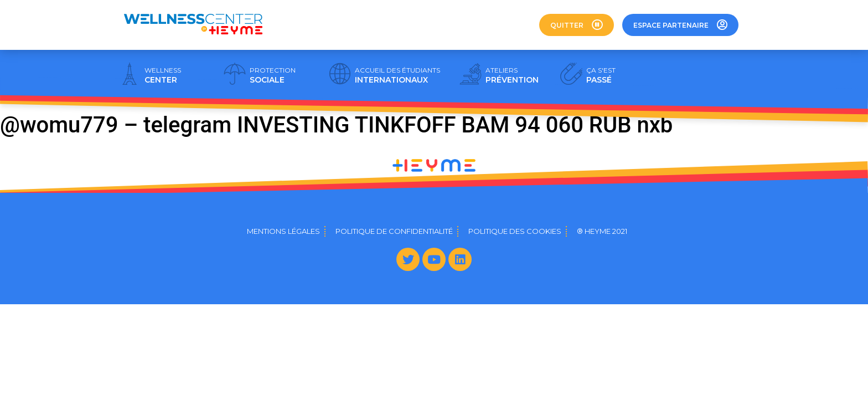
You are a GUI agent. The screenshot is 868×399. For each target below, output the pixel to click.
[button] (577, 25)
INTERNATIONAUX (397, 75)
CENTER (163, 75)
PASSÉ (601, 75)
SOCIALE (273, 75)
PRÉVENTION (512, 75)
